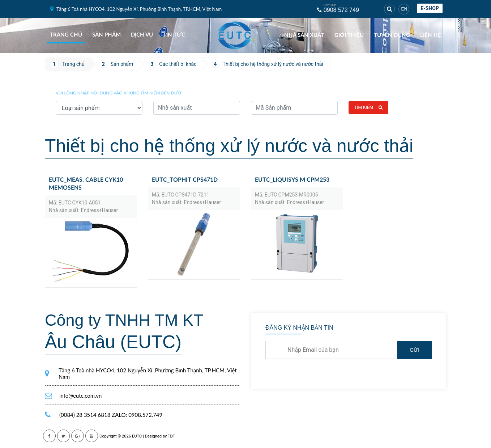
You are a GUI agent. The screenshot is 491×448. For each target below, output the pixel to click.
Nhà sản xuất (304, 35)
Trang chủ (66, 35)
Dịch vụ (142, 35)
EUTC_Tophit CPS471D (185, 180)
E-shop (430, 8)
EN (404, 9)
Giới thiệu (349, 35)
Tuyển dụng (392, 35)
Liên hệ (431, 35)
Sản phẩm (106, 35)
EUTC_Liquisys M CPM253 (292, 180)
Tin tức (174, 35)
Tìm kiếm (368, 107)
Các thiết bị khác (178, 64)
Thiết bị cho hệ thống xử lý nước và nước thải (273, 64)
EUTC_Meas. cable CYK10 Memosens (86, 184)
